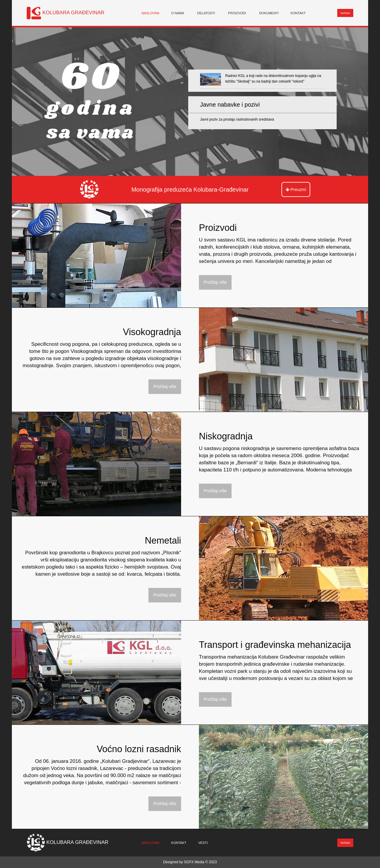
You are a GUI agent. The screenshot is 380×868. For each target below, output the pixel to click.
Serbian (345, 13)
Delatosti (206, 13)
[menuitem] (151, 13)
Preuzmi (296, 190)
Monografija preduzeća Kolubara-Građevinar (190, 190)
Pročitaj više (215, 282)
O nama (178, 13)
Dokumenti (269, 13)
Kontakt (298, 13)
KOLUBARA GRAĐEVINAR (73, 13)
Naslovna (151, 13)
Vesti (203, 843)
